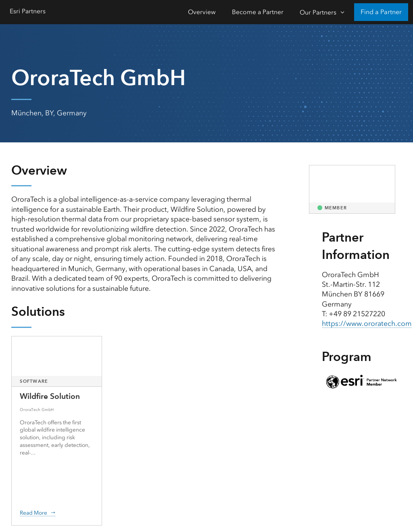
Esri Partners (28, 11)
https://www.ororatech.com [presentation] (367, 323)
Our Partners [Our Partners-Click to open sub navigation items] (318, 12)
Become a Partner (258, 12)
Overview (202, 12)
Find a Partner (381, 12)
